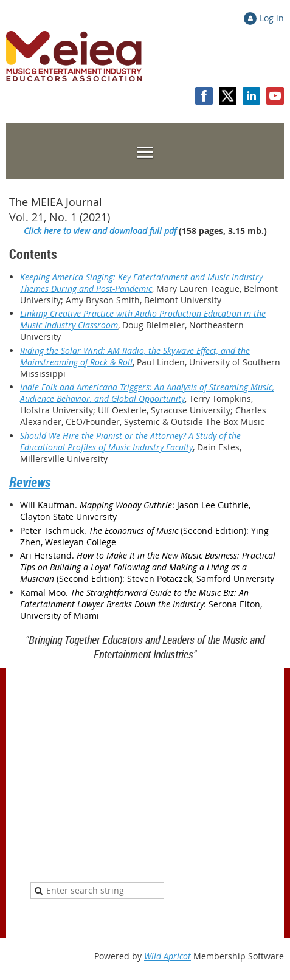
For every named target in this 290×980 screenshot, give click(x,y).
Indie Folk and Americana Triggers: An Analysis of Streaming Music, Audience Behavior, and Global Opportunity (147, 393)
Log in (272, 18)
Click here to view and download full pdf (100, 231)
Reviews (30, 482)
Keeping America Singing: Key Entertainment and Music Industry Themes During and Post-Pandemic (141, 283)
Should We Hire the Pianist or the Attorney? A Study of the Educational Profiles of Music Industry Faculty (130, 441)
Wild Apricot (167, 956)
